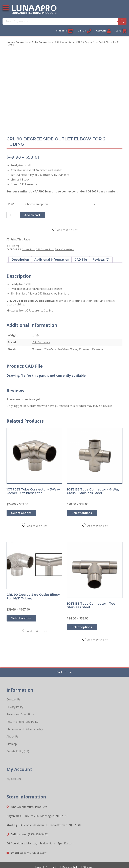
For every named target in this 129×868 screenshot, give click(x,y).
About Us (12, 736)
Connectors (23, 42)
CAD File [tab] (81, 259)
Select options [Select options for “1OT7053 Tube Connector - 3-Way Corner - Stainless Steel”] (21, 513)
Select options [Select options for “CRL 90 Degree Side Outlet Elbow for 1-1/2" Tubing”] (21, 618)
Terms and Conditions (20, 714)
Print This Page (20, 240)
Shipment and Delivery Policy (25, 729)
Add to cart (32, 215)
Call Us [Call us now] (84, 31)
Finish (10, 204)
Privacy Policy (15, 707)
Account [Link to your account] (103, 31)
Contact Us (13, 699)
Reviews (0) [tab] (101, 259)
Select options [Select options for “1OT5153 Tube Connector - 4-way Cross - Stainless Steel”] (82, 513)
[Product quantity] (11, 215)
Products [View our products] (64, 31)
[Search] (122, 21)
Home (10, 42)
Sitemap (12, 744)
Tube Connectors (42, 42)
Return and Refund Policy (22, 722)
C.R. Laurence (41, 342)
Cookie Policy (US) (18, 751)
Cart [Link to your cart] (121, 31)
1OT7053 (92, 191)
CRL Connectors (64, 42)
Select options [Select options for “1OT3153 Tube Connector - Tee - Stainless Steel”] (82, 627)
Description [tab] (20, 259)
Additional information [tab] (52, 259)
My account (14, 779)
